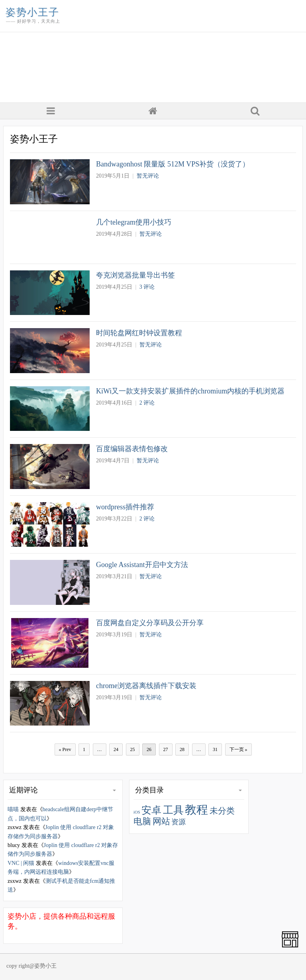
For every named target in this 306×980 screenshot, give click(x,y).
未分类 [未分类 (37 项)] (222, 811)
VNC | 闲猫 (21, 863)
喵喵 (13, 809)
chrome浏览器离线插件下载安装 (146, 686)
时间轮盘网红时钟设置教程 (139, 333)
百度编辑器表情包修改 (132, 449)
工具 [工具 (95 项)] (173, 810)
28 (182, 749)
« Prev (65, 749)
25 (133, 749)
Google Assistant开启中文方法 (142, 565)
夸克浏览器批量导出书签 (135, 275)
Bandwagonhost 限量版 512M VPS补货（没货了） (173, 164)
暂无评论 (148, 176)
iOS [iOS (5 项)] (137, 812)
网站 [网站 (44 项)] (161, 822)
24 (116, 749)
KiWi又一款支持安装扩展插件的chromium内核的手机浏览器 (190, 391)
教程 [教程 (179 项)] (196, 810)
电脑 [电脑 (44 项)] (142, 822)
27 (166, 749)
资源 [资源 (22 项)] (178, 822)
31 (215, 749)
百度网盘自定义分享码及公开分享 (150, 623)
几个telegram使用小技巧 (134, 222)
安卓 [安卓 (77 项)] (151, 810)
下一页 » (238, 749)
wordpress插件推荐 (125, 507)
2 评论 (147, 403)
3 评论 (147, 287)
